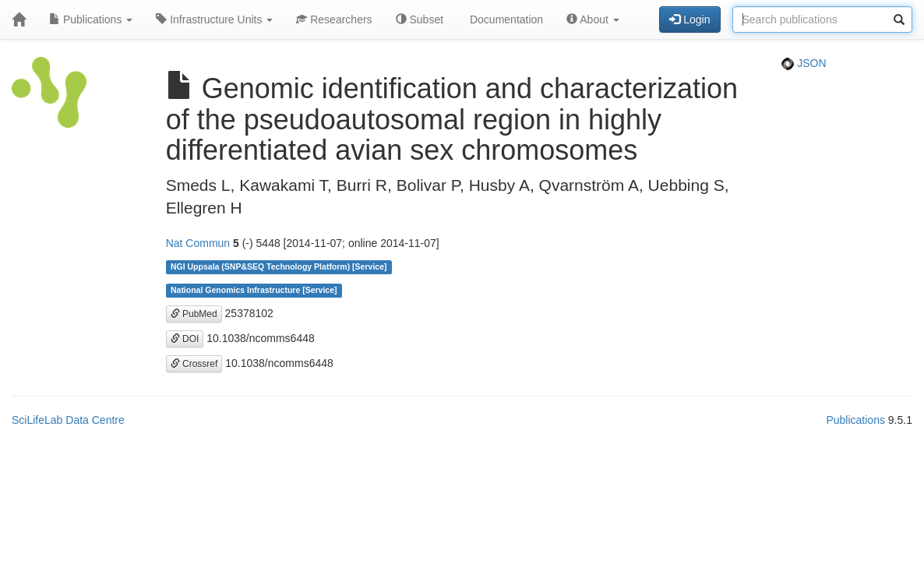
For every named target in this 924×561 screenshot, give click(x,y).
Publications (91, 19)
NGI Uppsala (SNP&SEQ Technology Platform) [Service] (279, 267)
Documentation (505, 19)
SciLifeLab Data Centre (68, 420)
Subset (420, 19)
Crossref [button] (194, 364)
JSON (804, 63)
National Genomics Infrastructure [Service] (254, 291)
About (593, 19)
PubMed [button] (194, 314)
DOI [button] (185, 339)
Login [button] (689, 19)
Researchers (334, 19)
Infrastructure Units (214, 19)
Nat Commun (198, 243)
